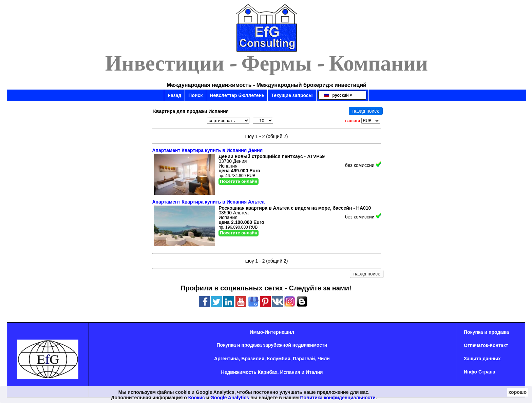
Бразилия (253, 359)
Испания (290, 372)
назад (174, 95)
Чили (324, 359)
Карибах (268, 372)
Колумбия (279, 359)
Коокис (197, 398)
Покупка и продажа (486, 332)
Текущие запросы (292, 95)
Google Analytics (230, 398)
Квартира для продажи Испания (191, 111)
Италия (314, 372)
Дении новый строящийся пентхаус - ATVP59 (272, 156)
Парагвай (304, 359)
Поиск (195, 95)
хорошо (518, 392)
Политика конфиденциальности (338, 398)
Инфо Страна (480, 372)
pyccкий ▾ (338, 95)
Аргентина (226, 359)
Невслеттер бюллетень (237, 95)
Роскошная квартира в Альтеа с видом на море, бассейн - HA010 (295, 208)
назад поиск (366, 111)
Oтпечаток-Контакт (486, 345)
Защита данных (482, 359)
